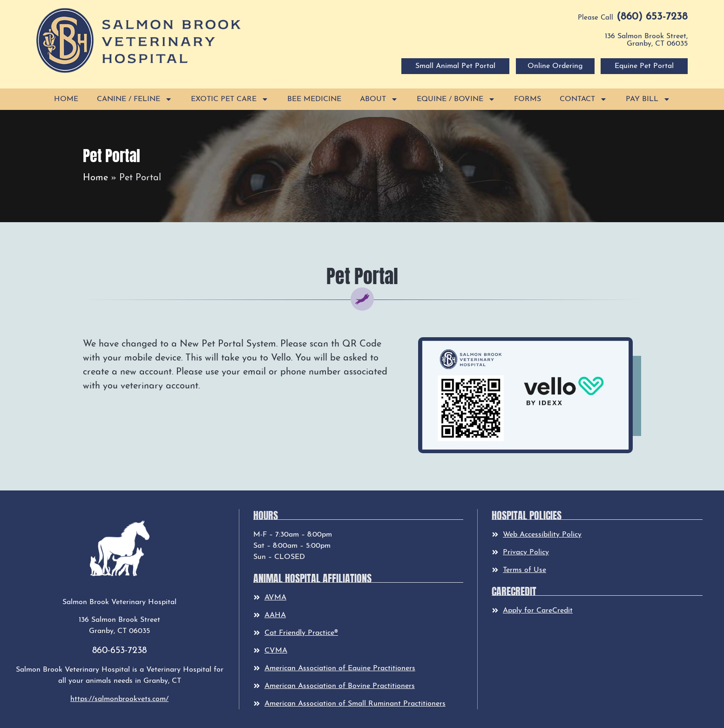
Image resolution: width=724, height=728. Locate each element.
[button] (139, 40)
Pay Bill (648, 99)
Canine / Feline (135, 99)
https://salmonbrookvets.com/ (119, 699)
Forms (528, 99)
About (379, 99)
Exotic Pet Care (230, 99)
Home (66, 99)
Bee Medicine (314, 99)
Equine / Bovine (456, 99)
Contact (583, 99)
